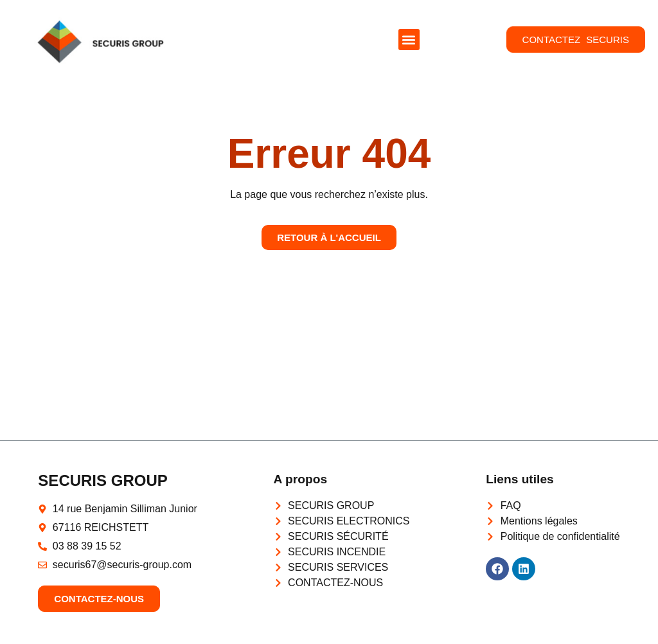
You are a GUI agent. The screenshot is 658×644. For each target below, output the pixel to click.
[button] (409, 40)
